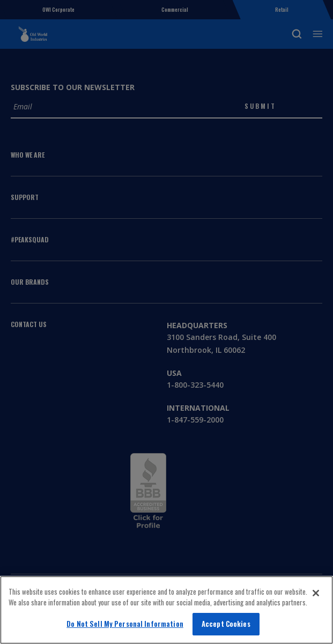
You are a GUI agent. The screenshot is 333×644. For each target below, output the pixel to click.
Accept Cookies (226, 624)
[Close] (316, 593)
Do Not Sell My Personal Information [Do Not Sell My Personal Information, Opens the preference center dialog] (125, 624)
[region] (167, 610)
